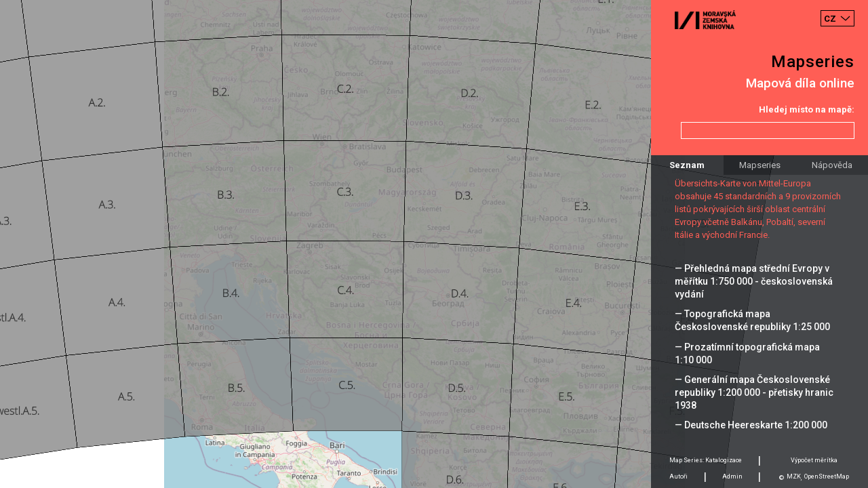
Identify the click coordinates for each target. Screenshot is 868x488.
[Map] (434, 244)
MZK (794, 476)
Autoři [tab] (678, 476)
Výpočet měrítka (814, 460)
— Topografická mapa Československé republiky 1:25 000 (752, 320)
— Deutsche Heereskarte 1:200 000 (751, 425)
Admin (732, 476)
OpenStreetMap (827, 476)
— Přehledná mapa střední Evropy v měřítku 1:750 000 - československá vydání (754, 281)
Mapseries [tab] (760, 165)
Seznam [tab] (687, 165)
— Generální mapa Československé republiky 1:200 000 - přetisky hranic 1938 (754, 392)
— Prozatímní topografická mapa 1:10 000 (747, 353)
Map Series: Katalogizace (706, 460)
